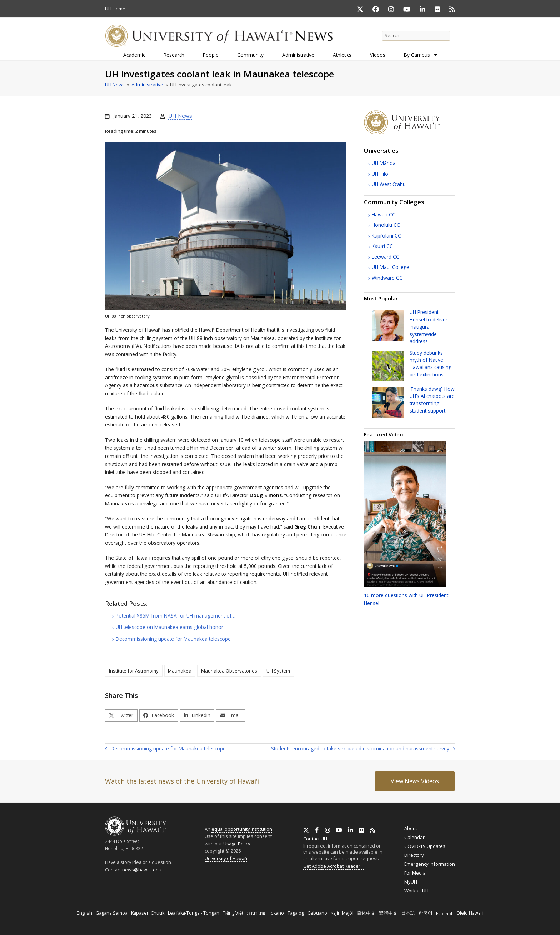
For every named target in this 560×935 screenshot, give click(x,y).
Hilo (380, 174)
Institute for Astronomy (134, 671)
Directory (414, 855)
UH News (180, 116)
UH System (278, 671)
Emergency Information (430, 864)
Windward (387, 278)
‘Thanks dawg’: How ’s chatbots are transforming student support (432, 400)
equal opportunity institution (242, 829)
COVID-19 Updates (425, 846)
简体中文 (366, 913)
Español (444, 913)
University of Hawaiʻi (226, 858)
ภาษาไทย (256, 913)
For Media (415, 873)
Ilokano (276, 913)
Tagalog (296, 913)
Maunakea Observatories (229, 671)
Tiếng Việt (233, 913)
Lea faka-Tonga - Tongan (194, 913)
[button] (121, 716)
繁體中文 (388, 913)
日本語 (408, 913)
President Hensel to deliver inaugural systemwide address (429, 327)
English (84, 913)
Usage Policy (237, 844)
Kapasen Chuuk (148, 913)
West (389, 184)
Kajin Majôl (342, 913)
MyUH (411, 882)
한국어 (426, 913)
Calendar (414, 837)
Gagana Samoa (112, 913)
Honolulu (386, 225)
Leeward (386, 257)
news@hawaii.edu (142, 870)
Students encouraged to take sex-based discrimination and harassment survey (363, 749)
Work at (416, 891)
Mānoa (384, 163)
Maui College (391, 267)
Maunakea (180, 671)
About (411, 828)
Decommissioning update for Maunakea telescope (165, 749)
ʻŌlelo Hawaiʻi (470, 913)
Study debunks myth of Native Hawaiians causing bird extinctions (431, 364)
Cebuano (317, 913)
